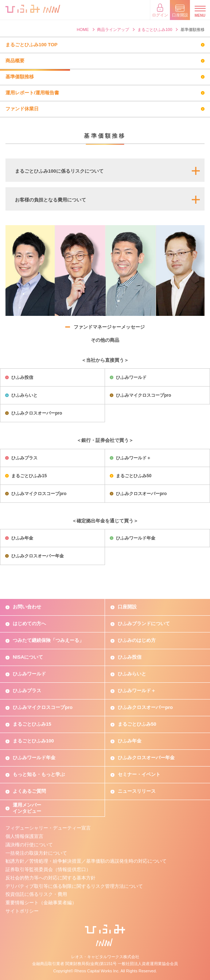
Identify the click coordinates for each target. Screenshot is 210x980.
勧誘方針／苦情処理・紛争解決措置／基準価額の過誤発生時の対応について (86, 861)
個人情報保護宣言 (24, 836)
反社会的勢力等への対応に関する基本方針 (50, 878)
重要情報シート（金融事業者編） (41, 903)
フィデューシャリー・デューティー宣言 (48, 828)
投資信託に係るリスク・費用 (36, 894)
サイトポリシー (22, 911)
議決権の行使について (29, 845)
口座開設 (127, 607)
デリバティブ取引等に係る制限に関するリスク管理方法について (74, 886)
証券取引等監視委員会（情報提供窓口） (48, 869)
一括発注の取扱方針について (36, 853)
